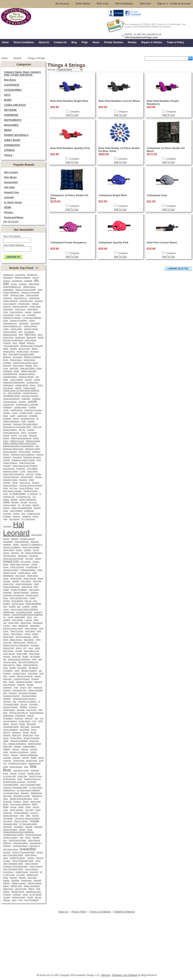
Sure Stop (29, 810)
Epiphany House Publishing (23, 454)
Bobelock (7, 357)
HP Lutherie (26, 561)
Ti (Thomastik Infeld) (28, 824)
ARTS (7, 95)
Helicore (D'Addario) (12, 547)
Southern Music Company (14, 782)
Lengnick (38, 612)
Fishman (7, 482)
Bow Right (14, 368)
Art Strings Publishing (32, 318)
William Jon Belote (32, 886)
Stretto (26, 801)
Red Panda (25, 729)
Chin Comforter (14, 393)
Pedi (29, 687)
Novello (12, 668)
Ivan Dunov (20, 575)
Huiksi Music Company (20, 564)
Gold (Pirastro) (16, 511)
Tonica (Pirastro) (10, 829)
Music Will (16, 656)
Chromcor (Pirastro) (30, 396)
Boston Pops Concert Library (26, 363)
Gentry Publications (28, 499)
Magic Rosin (26, 623)
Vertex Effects (31, 855)
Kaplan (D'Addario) (19, 590)
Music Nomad (9, 654)
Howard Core (12, 192)
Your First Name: (12, 236)
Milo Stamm (29, 640)
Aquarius (37, 312)
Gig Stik (24, 502)
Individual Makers (28, 570)
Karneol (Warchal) (21, 592)
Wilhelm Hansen (19, 883)
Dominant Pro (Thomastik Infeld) (17, 427)
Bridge (16, 371)
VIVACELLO (8, 872)
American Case (26, 301)
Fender (38, 474)
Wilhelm (7, 883)
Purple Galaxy (25, 721)
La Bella (26, 606)
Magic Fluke (14, 623)
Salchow (16, 749)
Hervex (36, 550)
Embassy (36, 452)
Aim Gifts (9, 187)
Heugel (6, 553)
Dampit (16, 418)
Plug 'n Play (31, 710)
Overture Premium (22, 679)
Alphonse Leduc (17, 295)
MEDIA (8, 130)
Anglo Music (20, 309)
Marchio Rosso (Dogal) (13, 628)
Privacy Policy (79, 912)
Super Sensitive (16, 810)
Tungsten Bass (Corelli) (13, 835)
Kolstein (7, 604)
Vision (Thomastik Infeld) (23, 861)
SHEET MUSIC (12, 140)
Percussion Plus (20, 690)
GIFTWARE (10, 110)
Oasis (17, 670)
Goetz (6, 511)
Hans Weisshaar (22, 542)
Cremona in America (33, 410)
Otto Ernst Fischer (25, 676)
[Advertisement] (97, 942)
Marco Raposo (31, 628)
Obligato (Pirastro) (29, 670)
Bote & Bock (18, 365)
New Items (10, 80)
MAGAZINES (11, 125)
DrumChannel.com (11, 432)
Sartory (6, 755)
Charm (33, 385)
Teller (28, 815)
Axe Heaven (29, 332)
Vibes (5, 858)
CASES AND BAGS (15, 105)
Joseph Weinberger (24, 584)
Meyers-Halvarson (23, 637)
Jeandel (15, 581)
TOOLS (8, 155)
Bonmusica (18, 357)
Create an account (180, 4)
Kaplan (6, 590)
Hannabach (8, 542)
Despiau (31, 421)
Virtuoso (31, 858)
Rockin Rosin (16, 738)
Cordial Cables (20, 407)
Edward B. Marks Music (13, 449)
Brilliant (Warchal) (29, 371)
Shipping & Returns (124, 912)
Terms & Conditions (100, 912)
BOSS (6, 360)
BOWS (8, 100)
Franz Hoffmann (26, 488)
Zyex (20, 900)
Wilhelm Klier (16, 886)
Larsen (6, 609)
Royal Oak (34, 741)
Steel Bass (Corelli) (22, 796)
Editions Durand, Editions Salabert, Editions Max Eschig (22, 442)
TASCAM (34, 813)
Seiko (5, 767)
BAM (21, 334)
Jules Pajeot (27, 587)
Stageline (25, 793)
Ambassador (34, 298)
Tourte (30, 829)
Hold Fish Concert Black (162, 242)
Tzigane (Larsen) (10, 837)
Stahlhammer (36, 793)
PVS (34, 721)
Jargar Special (30, 578)
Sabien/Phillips (29, 746)
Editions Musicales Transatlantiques (18, 446)
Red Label (25, 727)
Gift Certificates (124, 4)
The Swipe (8, 821)
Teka (22, 815)
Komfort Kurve (18, 604)
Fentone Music (27, 477)
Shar (26, 767)
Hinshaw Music (10, 556)
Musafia (19, 651)
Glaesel (36, 505)
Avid (20, 332)
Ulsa (21, 837)
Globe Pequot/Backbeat (22, 508)
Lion (35, 617)
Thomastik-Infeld (10, 824)
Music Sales (22, 654)
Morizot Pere (9, 648)
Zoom (14, 900)
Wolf (38, 889)
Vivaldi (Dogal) (22, 872)
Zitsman (7, 900)
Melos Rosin (8, 637)
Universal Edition (20, 843)
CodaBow (36, 399)
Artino (6, 320)
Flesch (15, 482)
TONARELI (18, 827)
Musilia (25, 656)
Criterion (7, 413)
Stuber (21, 807)
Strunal (13, 807)
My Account (62, 4)
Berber (34, 349)
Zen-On (38, 897)
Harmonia (35, 542)
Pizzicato (33, 707)
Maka (14, 625)
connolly (9, 197)
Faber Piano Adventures (13, 474)
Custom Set (22, 416)
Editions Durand (17, 441)
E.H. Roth (23, 435)
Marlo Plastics (17, 634)
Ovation (38, 676)
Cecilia (37, 379)
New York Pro (9, 665)
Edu (37, 446)
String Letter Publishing (20, 804)
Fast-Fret (30, 474)
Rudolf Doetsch (35, 744)
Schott (33, 758)
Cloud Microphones (11, 399)
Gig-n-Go (33, 502)
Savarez (14, 755)
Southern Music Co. (32, 779)
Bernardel (35, 351)
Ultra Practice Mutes (17, 840)
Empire (6, 454)
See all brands (11, 222)
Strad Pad (7, 801)
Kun (19, 606)
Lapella (34, 606)
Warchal (13, 877)
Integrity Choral (10, 573)
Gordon (16, 513)
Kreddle (12, 606)
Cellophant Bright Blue (113, 195)
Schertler (7, 758)
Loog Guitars (18, 620)
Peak (16, 687)
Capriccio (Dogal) (26, 377)
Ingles (40, 570)
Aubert (6, 329)
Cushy (13, 416)
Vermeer (7, 852)
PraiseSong (20, 715)
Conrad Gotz (9, 404)
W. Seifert (21, 875)
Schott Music (32, 760)
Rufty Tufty (8, 746)
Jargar (6, 578)
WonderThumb (18, 892)
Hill (22, 553)
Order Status (83, 4)
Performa (13, 693)
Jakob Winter (33, 575)
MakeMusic (23, 625)
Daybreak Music (28, 418)
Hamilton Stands (27, 539)
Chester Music (29, 388)
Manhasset (35, 625)
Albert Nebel (34, 284)
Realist (22, 724)
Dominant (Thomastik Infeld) (25, 424)
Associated (24, 323)
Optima (12, 676)
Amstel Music (24, 304)
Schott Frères (19, 760)
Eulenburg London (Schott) (23, 460)
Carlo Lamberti (16, 379)
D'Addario (33, 416)
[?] (37, 268)
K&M (36, 587)
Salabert (7, 749)
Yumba (30, 897)
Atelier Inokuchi (30, 326)
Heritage (27, 550)
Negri (34, 659)
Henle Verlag (9, 550)
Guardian (7, 516)
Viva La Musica (31, 869)
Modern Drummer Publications (16, 645)
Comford (22, 402)
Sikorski (13, 773)
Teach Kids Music (11, 815)
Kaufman (34, 592)
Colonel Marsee (10, 402)
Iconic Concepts (17, 567)
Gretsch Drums (34, 513)
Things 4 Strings (21, 821)
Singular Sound (34, 773)
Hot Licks (29, 558)
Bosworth (7, 365)
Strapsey (17, 801)
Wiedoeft (37, 880)
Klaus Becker (17, 601)
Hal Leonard (11, 172)
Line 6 (29, 617)
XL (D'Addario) (36, 894)
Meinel (27, 634)
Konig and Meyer (14, 217)
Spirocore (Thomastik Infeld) (15, 787)
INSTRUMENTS (13, 120)
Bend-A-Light (24, 349)
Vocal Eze (34, 872)
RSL (5, 744)
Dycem (14, 435)
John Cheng (26, 581)
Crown (15, 413)
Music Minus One (31, 651)
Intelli (34, 573)
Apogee (28, 312)
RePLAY (7, 732)
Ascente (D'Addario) (19, 320)
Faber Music (32, 471)
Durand (6, 435)
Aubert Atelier (16, 329)
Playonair (21, 710)
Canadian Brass (10, 377)
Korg (5, 606)
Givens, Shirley (10, 505)
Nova (5, 668)
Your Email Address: (14, 245)
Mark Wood (30, 631)
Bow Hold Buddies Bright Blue (69, 101)
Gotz (23, 513)
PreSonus (19, 718)
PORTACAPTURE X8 (18, 713)
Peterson (7, 701)
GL (19, 505)
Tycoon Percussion (33, 835)
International (8, 575)
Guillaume (26, 516)
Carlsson (28, 379)
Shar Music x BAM (21, 770)
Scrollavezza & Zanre (17, 763)
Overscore (7, 679)
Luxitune (28, 620)
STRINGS (9, 150)
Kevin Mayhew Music (19, 598)
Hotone (38, 558)
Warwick (22, 877)
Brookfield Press (10, 374)
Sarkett (33, 752)
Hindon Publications (34, 553)
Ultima (28, 837)
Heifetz (16, 544)
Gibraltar (15, 502)
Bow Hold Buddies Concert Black (119, 101)
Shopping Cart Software (125, 975)
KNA (35, 601)
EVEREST (21, 468)
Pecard (23, 687)
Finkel (31, 480)
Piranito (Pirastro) (11, 707)
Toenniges (7, 827)
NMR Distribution (30, 665)
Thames (35, 815)
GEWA (8, 207)
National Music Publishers (19, 659)
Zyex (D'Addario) (31, 900)
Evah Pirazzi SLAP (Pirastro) (25, 466)
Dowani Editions (10, 430)
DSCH (24, 432)
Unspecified (11, 182)
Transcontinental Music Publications (19, 832)
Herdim (19, 550)
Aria (23, 315)
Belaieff (22, 343)
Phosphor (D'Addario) (27, 701)
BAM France (30, 334)
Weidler (6, 880)
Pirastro (9, 212)
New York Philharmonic (28, 662)
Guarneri (16, 516)
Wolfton (6, 892)
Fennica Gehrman (11, 477)
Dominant (7, 424)
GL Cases (26, 505)
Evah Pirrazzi (9, 468)
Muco (31, 648)
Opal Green (33, 673)
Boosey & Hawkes (32, 357)
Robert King (28, 735)
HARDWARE (11, 115)
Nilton (19, 665)
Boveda (28, 365)
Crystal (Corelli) (26, 413)
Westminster (26, 880)
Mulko (37, 648)
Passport (21, 684)
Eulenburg (17, 457)
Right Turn (16, 735)
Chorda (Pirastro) (30, 393)
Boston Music (16, 360)
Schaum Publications (29, 755)
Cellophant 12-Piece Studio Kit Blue (69, 197)
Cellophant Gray (157, 195)
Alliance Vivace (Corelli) (26, 289)
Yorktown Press (19, 897)
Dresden (31, 430)
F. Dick (22, 471)
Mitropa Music (19, 642)
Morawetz (35, 645)
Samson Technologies (19, 752)
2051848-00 (20, 275)
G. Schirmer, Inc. (23, 497)
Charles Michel (22, 385)
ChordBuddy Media (11, 396)
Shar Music (10, 177)
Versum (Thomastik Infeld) (23, 852)
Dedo (24, 421)
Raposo (14, 724)
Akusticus (23, 284)
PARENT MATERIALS (16, 135)
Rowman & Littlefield (19, 741)
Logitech (7, 620)
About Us (63, 912)
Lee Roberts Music (24, 612)
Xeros (25, 894)
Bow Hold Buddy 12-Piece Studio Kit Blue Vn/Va (119, 150)
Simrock (22, 773)
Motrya (19, 648)
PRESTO (29, 718)
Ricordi (26, 732)
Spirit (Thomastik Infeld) (30, 785)
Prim (36, 718)
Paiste (12, 682)
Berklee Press (23, 351)
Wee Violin (32, 877)
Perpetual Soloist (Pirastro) (24, 699)
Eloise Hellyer (25, 452)
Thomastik (34, 821)
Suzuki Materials (21, 813)
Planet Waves (9, 710)
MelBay (35, 634)
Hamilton (15, 539)
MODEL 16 (32, 642)
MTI (25, 648)
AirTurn (14, 284)
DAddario (7, 418)
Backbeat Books (10, 334)
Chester (18, 388)
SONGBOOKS (12, 145)
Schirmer (16, 758)
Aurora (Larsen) (10, 332)
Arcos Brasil (8, 315)
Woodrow (17, 894)
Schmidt (25, 758)
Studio (28, 807)
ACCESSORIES (13, 90)
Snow (20, 779)
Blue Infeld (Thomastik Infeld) (21, 354)
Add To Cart (72, 115)
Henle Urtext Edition (31, 547)
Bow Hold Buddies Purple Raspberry (163, 102)
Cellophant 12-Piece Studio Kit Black (166, 150)
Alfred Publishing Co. (12, 287)
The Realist (8, 818)
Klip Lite (28, 601)
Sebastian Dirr (35, 763)
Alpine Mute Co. (20, 298)
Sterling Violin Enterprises (21, 799)
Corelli (6, 410)
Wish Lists (103, 4)
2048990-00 (8, 275)
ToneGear (38, 827)
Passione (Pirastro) (24, 682)
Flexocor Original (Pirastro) (31, 485)
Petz (14, 701)
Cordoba (32, 407)
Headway (7, 544)
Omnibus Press (19, 673)
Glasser (6, 508)
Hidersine (15, 553)
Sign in (161, 4)
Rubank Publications (17, 744)
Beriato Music (9, 351)
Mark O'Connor (17, 631)
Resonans (16, 732)
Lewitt (10, 617)
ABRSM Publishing (22, 277)
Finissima (23, 480)
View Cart (145, 4)
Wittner (31, 889)
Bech (15, 343)
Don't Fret (37, 427)
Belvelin (13, 349)
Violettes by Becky (17, 858)
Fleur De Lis (25, 482)
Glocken (37, 508)
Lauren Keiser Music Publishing (24, 609)
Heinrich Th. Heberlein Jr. (31, 544)
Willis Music (8, 889)
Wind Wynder (21, 889)
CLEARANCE (12, 85)
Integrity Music (24, 573)
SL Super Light (9, 776)
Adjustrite (28, 281)
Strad (36, 799)
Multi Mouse (8, 651)
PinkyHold (33, 704)
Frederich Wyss (30, 491)
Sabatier (17, 746)
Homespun (23, 556)
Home (4, 58)
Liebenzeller (20, 617)
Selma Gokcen (16, 767)
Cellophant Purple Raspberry (68, 242)
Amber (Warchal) (10, 301)
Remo (34, 729)
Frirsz (5, 494)
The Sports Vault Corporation (27, 818)
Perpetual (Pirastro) (11, 696)
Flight (5, 488)
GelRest (14, 499)
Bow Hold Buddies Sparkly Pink (70, 148)
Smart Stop (22, 776)
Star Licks (7, 796)
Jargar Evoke (16, 578)
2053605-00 (32, 275)
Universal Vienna (20, 846)
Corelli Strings (16, 410)
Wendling (15, 880)
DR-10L (22, 430)
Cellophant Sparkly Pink (113, 242)
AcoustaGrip (17, 281)
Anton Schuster (16, 312)
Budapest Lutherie (27, 374)
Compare (74, 112)
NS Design (22, 668)
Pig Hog (24, 704)
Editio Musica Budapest (21, 438)
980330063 (8, 277)
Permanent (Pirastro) (28, 693)
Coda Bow (26, 399)
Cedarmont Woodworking (14, 382)
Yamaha (7, 897)
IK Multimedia (32, 567)
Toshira (22, 829)
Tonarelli (29, 827)
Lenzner (7, 614)
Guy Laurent (14, 519)
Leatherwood (9, 612)
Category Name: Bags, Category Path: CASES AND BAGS (22, 73)
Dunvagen (33, 432)
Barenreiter (31, 337)
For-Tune (13, 488)
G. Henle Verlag (13, 202)
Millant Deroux (16, 640)
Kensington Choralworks (13, 595)
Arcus (18, 315)
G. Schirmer (32, 494)
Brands (17, 58)
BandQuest (20, 337)
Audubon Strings (31, 329)
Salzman (25, 749)
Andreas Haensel (20, 306)
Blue (5, 354)
